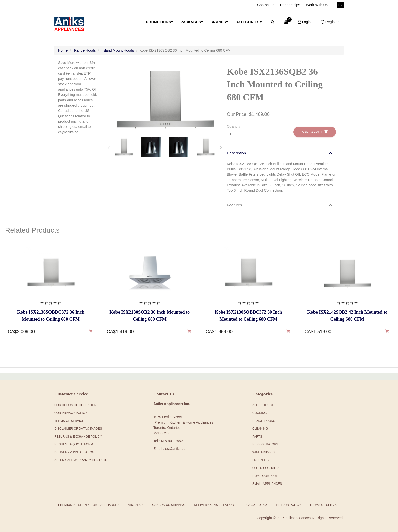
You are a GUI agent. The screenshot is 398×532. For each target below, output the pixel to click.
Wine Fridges (263, 452)
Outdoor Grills (266, 468)
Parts (257, 437)
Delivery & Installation (74, 452)
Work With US (317, 5)
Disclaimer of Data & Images (78, 429)
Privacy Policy (255, 505)
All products (264, 405)
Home (63, 50)
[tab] (124, 147)
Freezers (260, 460)
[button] (280, 153)
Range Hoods (85, 50)
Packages (192, 22)
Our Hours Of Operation (75, 405)
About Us (136, 505)
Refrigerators (265, 444)
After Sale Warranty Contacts (81, 460)
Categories (249, 22)
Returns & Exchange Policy (78, 437)
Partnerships (290, 5)
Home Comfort (265, 476)
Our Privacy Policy (71, 413)
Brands (219, 22)
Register (330, 22)
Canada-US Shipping (169, 505)
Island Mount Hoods (118, 50)
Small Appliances (267, 484)
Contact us (266, 5)
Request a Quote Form (74, 444)
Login (304, 22)
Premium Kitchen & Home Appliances (89, 505)
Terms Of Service (69, 421)
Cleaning (260, 429)
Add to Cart (315, 132)
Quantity (234, 126)
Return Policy (288, 505)
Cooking (260, 413)
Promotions (160, 22)
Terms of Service (325, 505)
